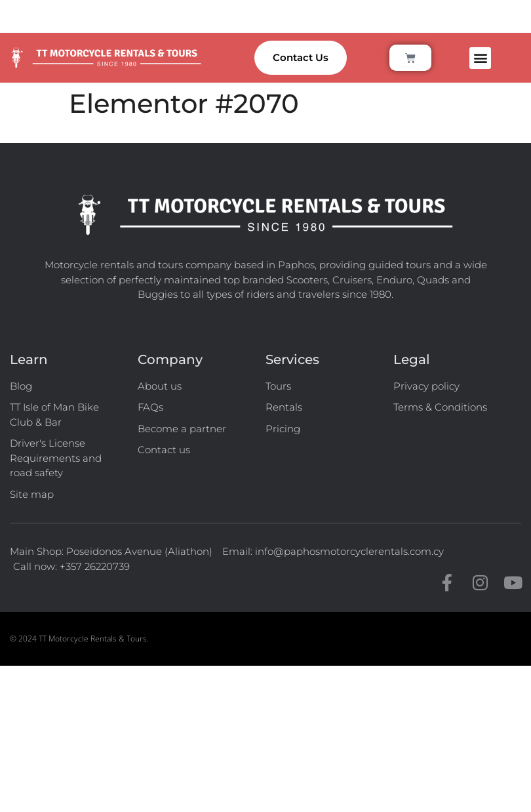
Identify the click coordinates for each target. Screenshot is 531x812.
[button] (480, 58)
